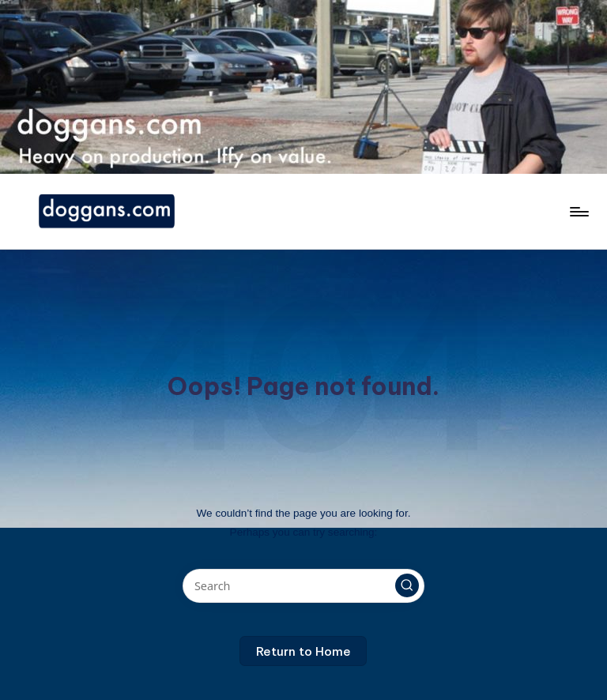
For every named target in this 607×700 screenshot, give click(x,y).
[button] (407, 585)
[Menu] (578, 212)
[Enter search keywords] (303, 586)
